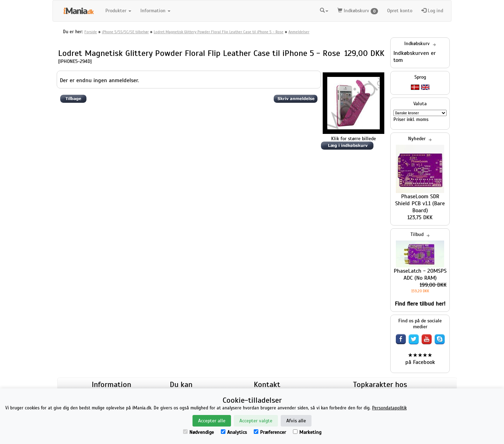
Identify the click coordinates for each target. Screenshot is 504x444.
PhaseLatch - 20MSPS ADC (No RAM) (420, 274)
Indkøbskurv (358, 11)
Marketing (307, 432)
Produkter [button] (118, 11)
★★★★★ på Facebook (420, 359)
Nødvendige (198, 432)
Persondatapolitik (389, 408)
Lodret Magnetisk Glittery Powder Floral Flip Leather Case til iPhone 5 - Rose (219, 32)
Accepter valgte (256, 421)
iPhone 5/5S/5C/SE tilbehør (125, 32)
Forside (91, 32)
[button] (324, 10)
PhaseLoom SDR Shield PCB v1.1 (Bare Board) (420, 203)
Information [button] (155, 11)
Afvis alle (296, 421)
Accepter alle (212, 421)
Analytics (234, 432)
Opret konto (400, 11)
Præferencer (270, 432)
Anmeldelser (299, 32)
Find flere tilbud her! (420, 304)
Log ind (432, 11)
